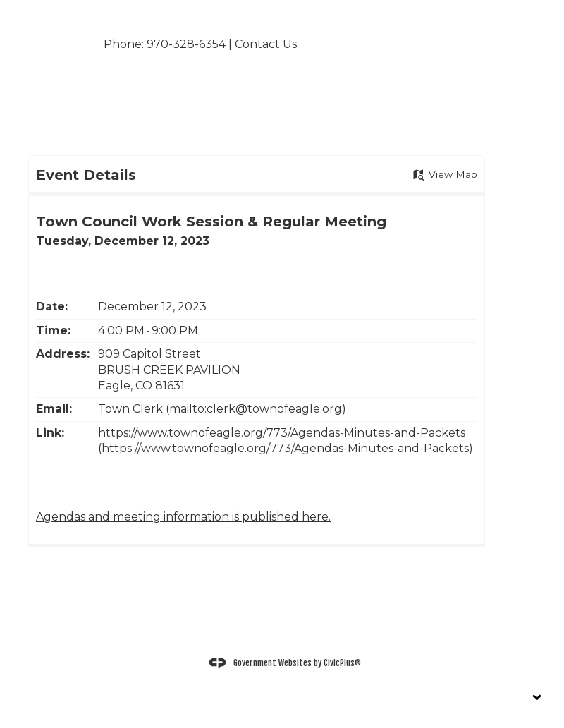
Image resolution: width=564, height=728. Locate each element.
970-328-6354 (186, 44)
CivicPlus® (342, 663)
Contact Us (266, 44)
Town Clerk (132, 409)
